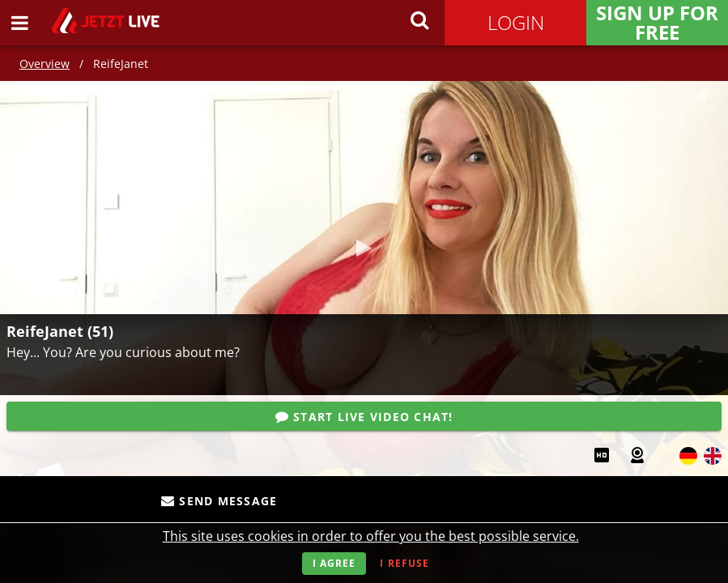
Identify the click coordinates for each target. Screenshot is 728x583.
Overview (45, 64)
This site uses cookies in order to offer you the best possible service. (371, 536)
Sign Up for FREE (657, 23)
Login (516, 22)
